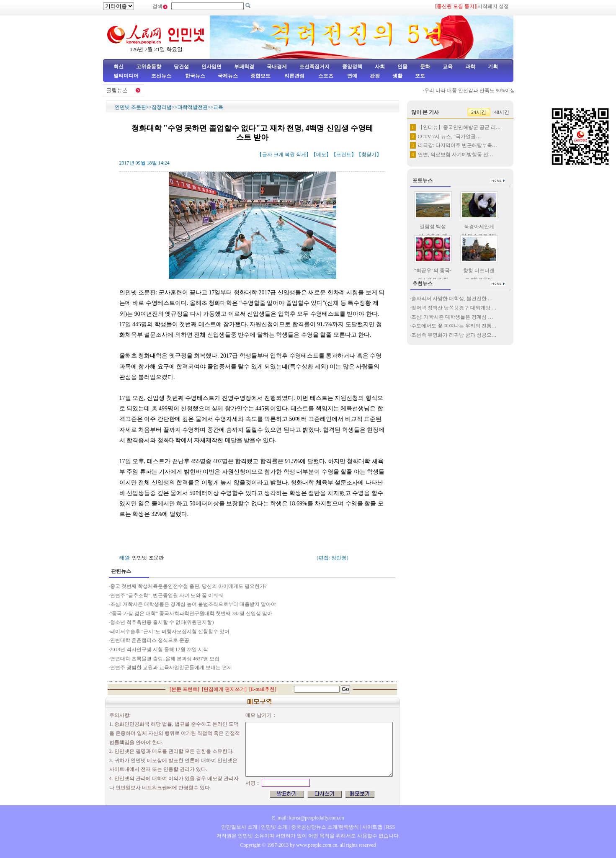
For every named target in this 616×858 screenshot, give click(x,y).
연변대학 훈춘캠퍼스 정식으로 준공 (150, 640)
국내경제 (277, 67)
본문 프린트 (184, 689)
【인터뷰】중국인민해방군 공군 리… (459, 127)
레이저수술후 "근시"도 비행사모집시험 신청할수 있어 (170, 631)
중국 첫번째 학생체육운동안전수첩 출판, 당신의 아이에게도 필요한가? (189, 586)
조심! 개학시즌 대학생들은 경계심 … (452, 317)
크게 (278, 155)
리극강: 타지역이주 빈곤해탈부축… (457, 145)
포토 (420, 76)
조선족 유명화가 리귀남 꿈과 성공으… (454, 335)
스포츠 (325, 76)
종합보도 (260, 76)
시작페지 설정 (493, 6)
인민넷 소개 (273, 827)
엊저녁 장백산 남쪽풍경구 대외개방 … (454, 308)
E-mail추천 (263, 689)
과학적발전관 (193, 107)
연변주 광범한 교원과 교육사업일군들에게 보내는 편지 (171, 667)
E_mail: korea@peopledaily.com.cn (308, 818)
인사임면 (211, 67)
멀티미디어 (126, 76)
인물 (402, 67)
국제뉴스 (228, 76)
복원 (290, 155)
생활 (397, 76)
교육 (448, 67)
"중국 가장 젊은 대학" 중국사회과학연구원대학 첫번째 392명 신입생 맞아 (191, 613)
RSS (390, 827)
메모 (321, 155)
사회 (380, 67)
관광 (375, 76)
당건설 (181, 67)
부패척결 (244, 67)
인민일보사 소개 (239, 827)
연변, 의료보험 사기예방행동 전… (456, 155)
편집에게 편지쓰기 (224, 689)
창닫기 (369, 155)
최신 (119, 67)
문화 (425, 67)
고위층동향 (149, 67)
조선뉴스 (162, 76)
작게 (301, 155)
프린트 (344, 155)
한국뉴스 (195, 76)
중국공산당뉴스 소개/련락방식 (325, 827)
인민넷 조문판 (130, 107)
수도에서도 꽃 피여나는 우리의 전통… (454, 326)
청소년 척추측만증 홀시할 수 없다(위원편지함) (162, 622)
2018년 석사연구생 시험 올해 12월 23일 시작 (159, 649)
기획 (493, 67)
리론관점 (294, 76)
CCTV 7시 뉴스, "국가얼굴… (450, 137)
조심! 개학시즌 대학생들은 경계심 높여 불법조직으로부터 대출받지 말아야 (193, 604)
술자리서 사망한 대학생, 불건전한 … (452, 299)
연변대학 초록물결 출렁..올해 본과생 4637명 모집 (165, 659)
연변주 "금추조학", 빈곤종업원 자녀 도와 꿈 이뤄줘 (167, 595)
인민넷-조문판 (148, 558)
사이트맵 (372, 827)
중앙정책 (352, 67)
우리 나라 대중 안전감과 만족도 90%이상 (473, 90)
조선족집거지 (314, 67)
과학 (470, 67)
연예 (352, 76)
